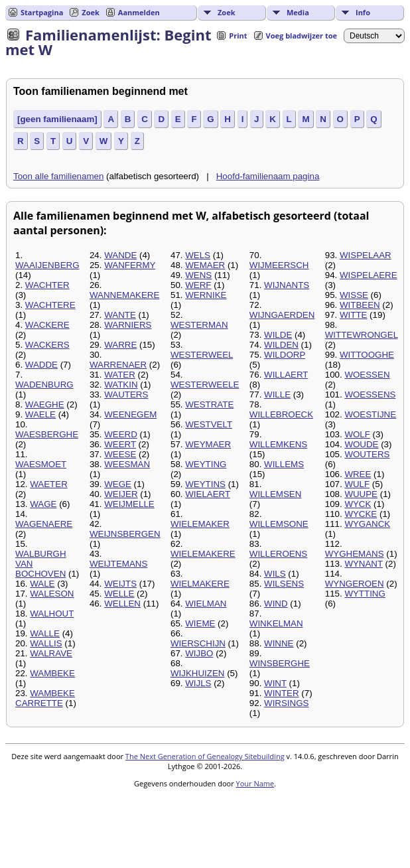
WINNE (279, 643)
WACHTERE (50, 305)
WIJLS (198, 683)
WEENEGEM (130, 414)
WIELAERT (208, 494)
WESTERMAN (199, 325)
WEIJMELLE (129, 504)
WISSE (354, 295)
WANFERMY (130, 265)
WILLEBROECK (281, 414)
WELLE (119, 594)
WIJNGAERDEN (282, 315)
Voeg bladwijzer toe (302, 36)
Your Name (255, 783)
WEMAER (205, 265)
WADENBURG (44, 385)
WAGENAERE (44, 524)
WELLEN (122, 604)
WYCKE (361, 514)
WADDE (41, 365)
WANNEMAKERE (124, 295)
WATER (120, 375)
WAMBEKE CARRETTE (45, 698)
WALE (42, 584)
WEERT (120, 444)
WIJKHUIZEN (197, 673)
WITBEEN (360, 305)
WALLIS (46, 643)
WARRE (120, 345)
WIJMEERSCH (279, 265)
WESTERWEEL (202, 355)
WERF (198, 285)
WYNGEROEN (355, 584)
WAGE (43, 504)
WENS (198, 275)
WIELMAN (206, 604)
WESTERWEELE (205, 385)
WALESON (52, 594)
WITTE (353, 315)
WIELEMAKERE (203, 554)
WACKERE (47, 325)
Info (363, 12)
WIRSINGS (286, 703)
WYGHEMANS (355, 554)
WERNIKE (206, 295)
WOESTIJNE (370, 414)
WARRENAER (118, 365)
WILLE (277, 395)
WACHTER (47, 285)
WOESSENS (370, 395)
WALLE (45, 633)
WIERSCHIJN (198, 643)
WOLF (357, 434)
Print (238, 36)
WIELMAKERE (200, 584)
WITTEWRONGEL (362, 335)
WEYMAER (208, 444)
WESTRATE (209, 404)
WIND (276, 604)
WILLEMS (284, 464)
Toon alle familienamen (58, 176)
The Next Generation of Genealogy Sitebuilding (205, 756)
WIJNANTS (287, 285)
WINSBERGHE (280, 663)
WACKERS (47, 345)
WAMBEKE (52, 673)
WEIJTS (120, 584)
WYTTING (365, 594)
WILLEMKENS (278, 444)
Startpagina (42, 12)
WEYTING (206, 464)
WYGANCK (367, 524)
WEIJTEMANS (118, 564)
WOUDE (361, 444)
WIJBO (199, 653)
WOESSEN (367, 375)
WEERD (121, 434)
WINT (275, 683)
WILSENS (284, 584)
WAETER (49, 484)
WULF (357, 484)
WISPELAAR (366, 255)
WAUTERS (126, 395)
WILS (275, 574)
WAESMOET (41, 464)
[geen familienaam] (57, 119)
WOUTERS (367, 454)
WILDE (278, 335)
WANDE (120, 255)
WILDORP (285, 355)
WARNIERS (128, 325)
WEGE (118, 484)
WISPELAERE (369, 275)
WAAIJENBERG (47, 265)
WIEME (200, 623)
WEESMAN (127, 464)
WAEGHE (45, 404)
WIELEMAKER (200, 524)
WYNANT (364, 564)
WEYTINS (205, 484)
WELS (198, 255)
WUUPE (361, 494)
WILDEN (281, 345)
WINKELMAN (276, 623)
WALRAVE (51, 653)
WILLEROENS (278, 554)
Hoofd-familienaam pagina (268, 176)
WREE (358, 474)
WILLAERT (286, 375)
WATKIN (121, 385)
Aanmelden (139, 12)
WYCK (358, 504)
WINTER (282, 693)
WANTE (120, 315)
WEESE (120, 454)
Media (298, 12)
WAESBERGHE (47, 434)
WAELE (40, 414)
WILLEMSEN (276, 494)
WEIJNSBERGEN (125, 534)
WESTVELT (209, 424)
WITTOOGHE (367, 355)
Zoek (227, 12)
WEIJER (121, 494)
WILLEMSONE (279, 524)
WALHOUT (52, 614)
